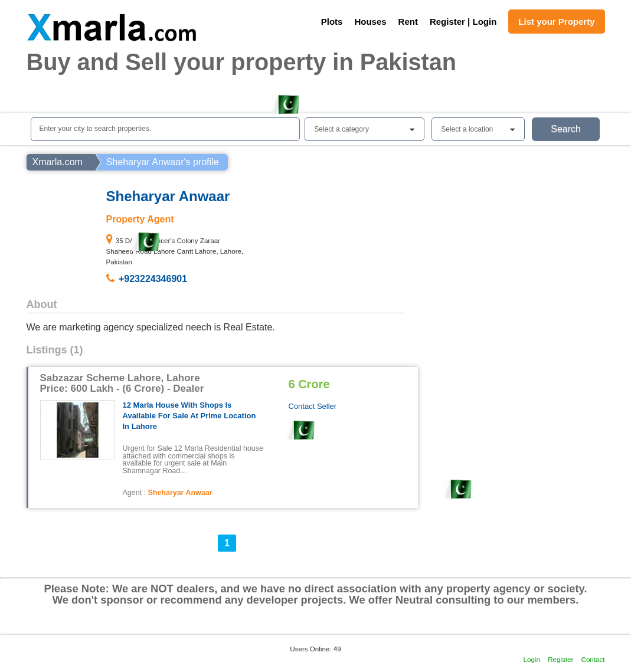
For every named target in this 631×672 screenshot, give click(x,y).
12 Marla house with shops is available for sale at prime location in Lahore (189, 416)
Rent (408, 22)
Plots (332, 22)
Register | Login (463, 22)
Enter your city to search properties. (95, 129)
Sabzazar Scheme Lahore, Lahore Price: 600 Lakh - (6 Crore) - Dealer (122, 383)
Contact (593, 659)
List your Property (556, 22)
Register (560, 659)
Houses (370, 22)
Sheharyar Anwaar (180, 493)
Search (566, 129)
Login (532, 659)
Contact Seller (313, 406)
